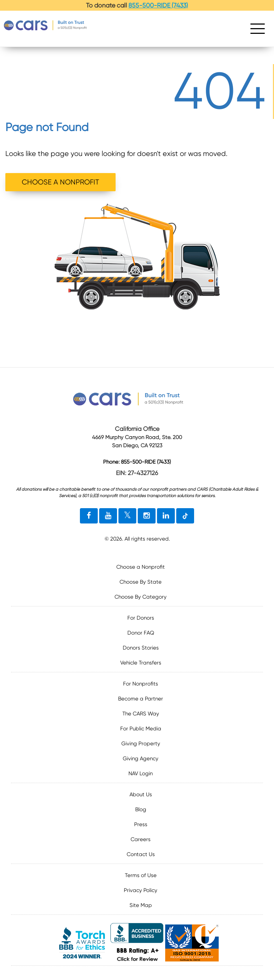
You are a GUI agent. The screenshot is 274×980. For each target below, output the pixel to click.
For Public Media (141, 729)
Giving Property (141, 744)
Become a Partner (141, 699)
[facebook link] (89, 516)
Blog (141, 809)
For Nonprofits (141, 684)
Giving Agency (141, 759)
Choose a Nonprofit (141, 567)
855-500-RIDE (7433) (158, 5)
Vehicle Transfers (141, 663)
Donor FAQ (141, 633)
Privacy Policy (141, 890)
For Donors (141, 618)
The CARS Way (141, 714)
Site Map (141, 905)
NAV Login (141, 773)
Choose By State (141, 582)
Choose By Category (141, 597)
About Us (141, 794)
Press (141, 824)
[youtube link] (108, 516)
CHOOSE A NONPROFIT (60, 182)
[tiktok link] (185, 516)
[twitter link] (127, 516)
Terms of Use (141, 875)
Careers (141, 839)
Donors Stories (141, 648)
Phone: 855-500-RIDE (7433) (137, 462)
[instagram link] (147, 516)
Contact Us (141, 854)
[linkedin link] (166, 516)
